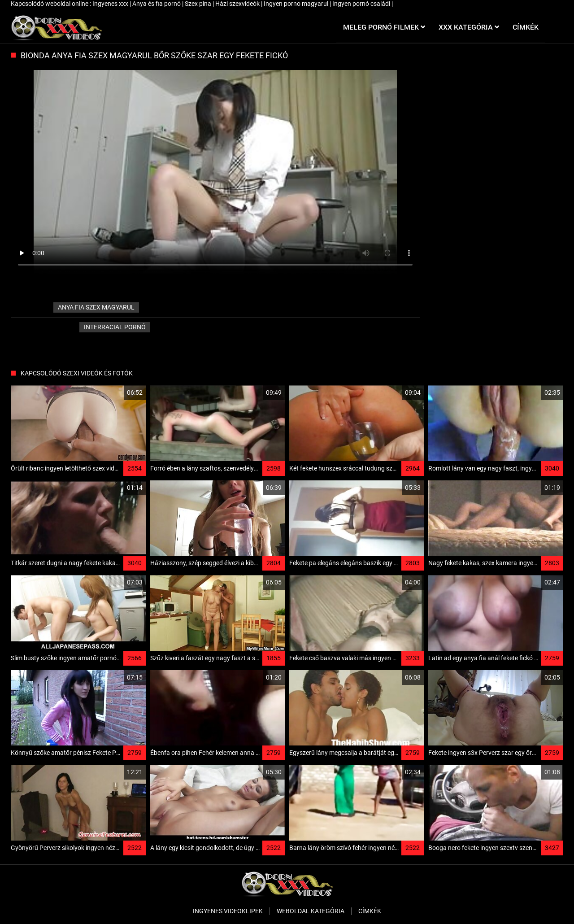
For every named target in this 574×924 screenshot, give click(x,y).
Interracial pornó (115, 327)
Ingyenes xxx (111, 4)
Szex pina (199, 4)
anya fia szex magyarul (96, 307)
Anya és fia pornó (157, 4)
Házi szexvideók (238, 4)
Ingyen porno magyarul (297, 4)
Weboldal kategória (311, 911)
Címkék (370, 911)
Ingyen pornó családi (362, 4)
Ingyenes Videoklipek (228, 911)
